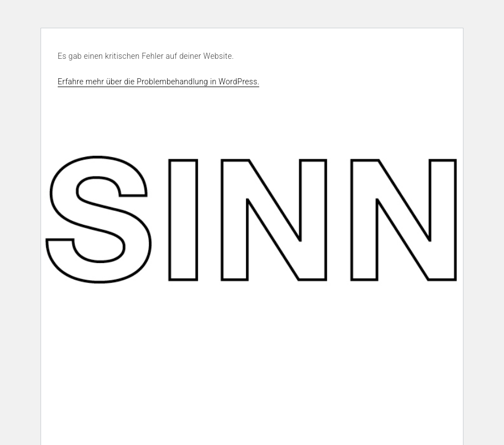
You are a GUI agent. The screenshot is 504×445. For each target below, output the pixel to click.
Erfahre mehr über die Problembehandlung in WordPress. (158, 82)
